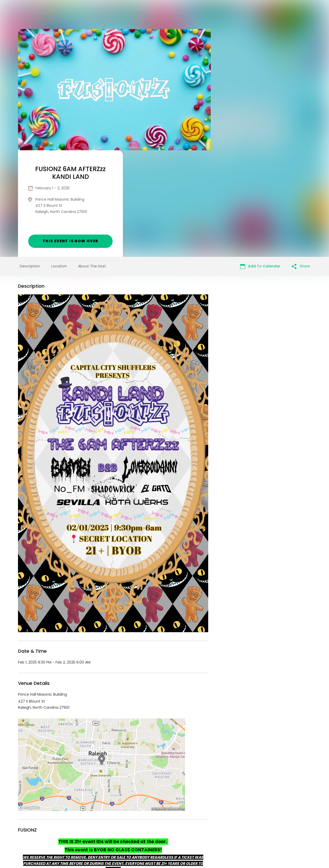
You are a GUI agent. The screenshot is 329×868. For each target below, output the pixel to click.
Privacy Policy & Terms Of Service (155, 829)
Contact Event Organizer (98, 829)
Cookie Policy (236, 829)
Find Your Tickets (205, 829)
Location (59, 160)
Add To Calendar (260, 160)
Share (301, 160)
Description (30, 160)
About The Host (92, 160)
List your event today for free (197, 823)
